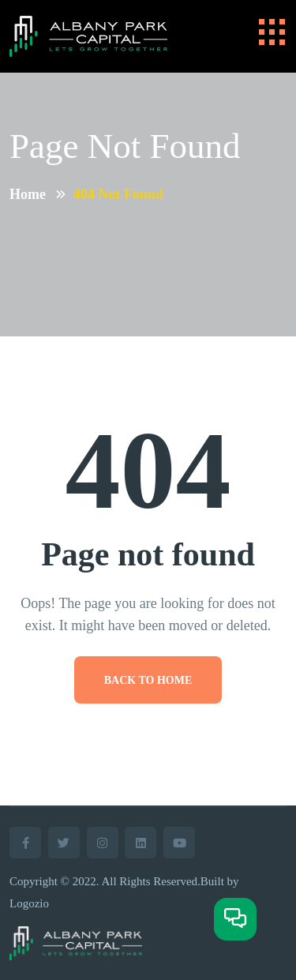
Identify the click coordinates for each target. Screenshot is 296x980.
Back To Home (148, 680)
